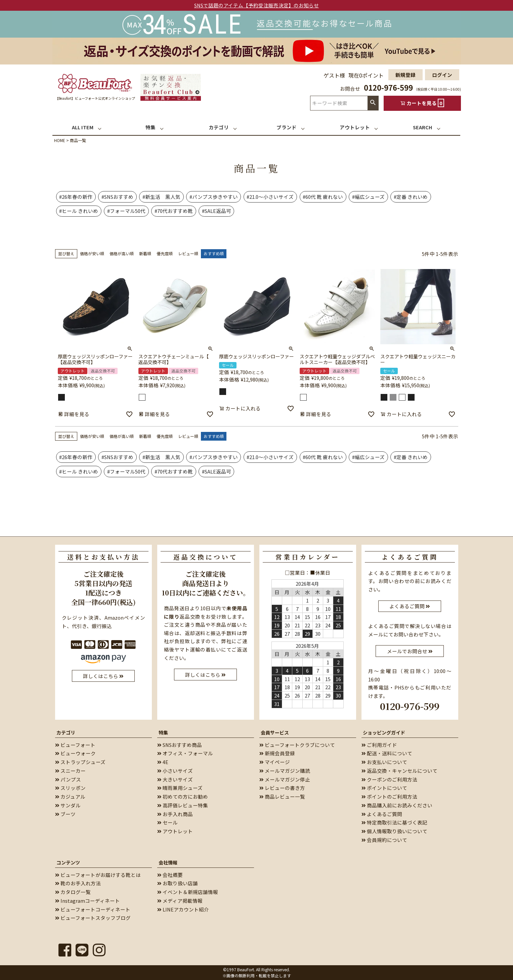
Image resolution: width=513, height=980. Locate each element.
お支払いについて (384, 762)
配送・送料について (387, 753)
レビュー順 (188, 253)
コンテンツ (68, 862)
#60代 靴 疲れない (323, 197)
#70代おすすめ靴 (174, 211)
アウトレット (175, 831)
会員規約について (384, 840)
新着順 (145, 253)
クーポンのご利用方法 (389, 779)
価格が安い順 (92, 253)
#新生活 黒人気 (161, 197)
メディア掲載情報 (180, 901)
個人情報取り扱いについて (394, 831)
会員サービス (275, 732)
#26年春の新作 (76, 197)
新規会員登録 (277, 753)
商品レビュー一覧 (282, 796)
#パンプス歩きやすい (214, 197)
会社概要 (170, 875)
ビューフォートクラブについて (297, 745)
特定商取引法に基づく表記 (394, 822)
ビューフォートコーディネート (93, 909)
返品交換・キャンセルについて (399, 771)
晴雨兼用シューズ (180, 788)
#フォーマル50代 (126, 211)
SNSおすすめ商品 (180, 745)
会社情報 (168, 862)
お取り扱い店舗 (178, 883)
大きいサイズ (175, 779)
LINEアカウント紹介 (183, 909)
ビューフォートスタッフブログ (93, 918)
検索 (373, 103)
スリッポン (70, 788)
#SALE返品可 (217, 211)
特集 (163, 732)
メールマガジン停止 (285, 779)
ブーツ (65, 814)
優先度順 (165, 253)
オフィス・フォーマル (185, 753)
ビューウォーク (75, 753)
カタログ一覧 (73, 892)
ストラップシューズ (80, 762)
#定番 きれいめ (411, 197)
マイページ (275, 762)
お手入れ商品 (175, 814)
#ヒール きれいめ (79, 211)
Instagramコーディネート (88, 901)
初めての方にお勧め (183, 796)
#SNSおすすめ (117, 197)
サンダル (68, 805)
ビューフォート (75, 745)
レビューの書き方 (282, 788)
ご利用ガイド (379, 745)
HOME (60, 140)
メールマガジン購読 (285, 771)
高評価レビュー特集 (183, 805)
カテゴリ (66, 732)
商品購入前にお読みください (397, 805)
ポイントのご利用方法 (389, 796)
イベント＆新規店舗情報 (188, 892)
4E (163, 762)
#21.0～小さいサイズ (270, 197)
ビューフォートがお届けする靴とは (98, 875)
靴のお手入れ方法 (78, 883)
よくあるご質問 (382, 814)
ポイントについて (384, 788)
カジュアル (70, 796)
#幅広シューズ (368, 197)
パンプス (68, 779)
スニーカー (70, 771)
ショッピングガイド (384, 732)
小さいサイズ (175, 771)
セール (167, 822)
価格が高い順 (122, 253)
